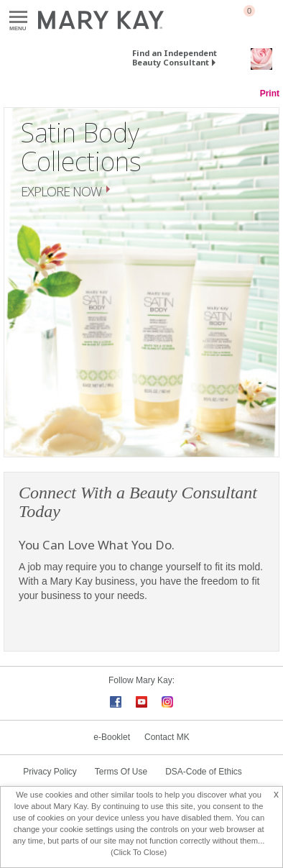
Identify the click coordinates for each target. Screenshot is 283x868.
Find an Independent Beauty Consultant (175, 58)
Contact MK (167, 737)
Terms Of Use (121, 772)
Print (270, 93)
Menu (18, 18)
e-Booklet (112, 737)
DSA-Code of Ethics (204, 772)
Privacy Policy (50, 772)
